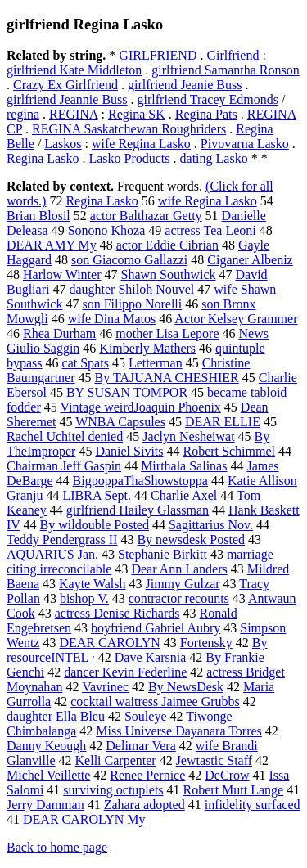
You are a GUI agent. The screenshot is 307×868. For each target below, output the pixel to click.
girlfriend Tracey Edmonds (208, 99)
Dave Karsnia (151, 657)
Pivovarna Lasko (245, 144)
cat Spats (86, 363)
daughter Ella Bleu (56, 716)
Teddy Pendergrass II (62, 540)
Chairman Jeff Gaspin (64, 466)
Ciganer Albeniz (250, 260)
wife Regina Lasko (141, 144)
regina (23, 114)
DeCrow (227, 775)
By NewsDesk (186, 687)
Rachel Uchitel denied (65, 436)
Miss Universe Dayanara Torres (179, 731)
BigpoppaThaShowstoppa (140, 481)
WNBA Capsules (120, 422)
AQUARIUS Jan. (52, 554)
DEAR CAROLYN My (84, 819)
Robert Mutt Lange (234, 790)
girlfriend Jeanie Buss (185, 85)
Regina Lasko (43, 158)
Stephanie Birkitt (163, 554)
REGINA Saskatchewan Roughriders (129, 129)
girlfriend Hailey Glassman (138, 510)
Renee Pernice (147, 775)
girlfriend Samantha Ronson (225, 70)
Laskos (63, 144)
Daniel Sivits (129, 451)
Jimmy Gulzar (183, 584)
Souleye (146, 716)
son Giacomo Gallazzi (129, 260)
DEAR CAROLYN (109, 643)
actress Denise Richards (117, 613)
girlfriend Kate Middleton (74, 70)
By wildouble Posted (95, 525)
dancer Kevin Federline (125, 672)
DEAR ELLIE (223, 422)
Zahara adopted (144, 805)
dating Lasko (214, 158)
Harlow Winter (62, 274)
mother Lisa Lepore (167, 333)
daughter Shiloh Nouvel (131, 289)
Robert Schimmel (229, 451)
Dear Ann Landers (179, 569)
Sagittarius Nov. (211, 525)
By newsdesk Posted (191, 540)
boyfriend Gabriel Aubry (156, 628)
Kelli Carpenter (116, 760)
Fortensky (206, 643)
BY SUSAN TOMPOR (127, 392)
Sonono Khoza (107, 230)
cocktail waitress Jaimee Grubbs (155, 702)
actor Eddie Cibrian (167, 245)
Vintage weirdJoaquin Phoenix (140, 407)
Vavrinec (105, 687)
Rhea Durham (59, 333)
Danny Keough (46, 746)
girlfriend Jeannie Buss (67, 99)
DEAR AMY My (52, 245)
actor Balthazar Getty (146, 216)
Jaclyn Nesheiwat (188, 436)
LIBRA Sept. (97, 495)
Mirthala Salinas (184, 466)
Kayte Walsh (93, 584)
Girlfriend (233, 55)
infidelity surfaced (253, 805)
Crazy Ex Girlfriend (65, 85)
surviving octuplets (113, 790)
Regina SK (137, 114)
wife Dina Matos (112, 319)
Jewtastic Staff (214, 760)
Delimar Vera (140, 746)
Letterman (156, 363)
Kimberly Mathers (147, 348)
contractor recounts (179, 598)
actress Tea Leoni (210, 230)
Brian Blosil (38, 216)
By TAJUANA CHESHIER (167, 378)
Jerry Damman (45, 805)
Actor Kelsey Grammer (236, 319)
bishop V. (84, 598)
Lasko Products (129, 158)
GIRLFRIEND (158, 55)
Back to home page (57, 847)
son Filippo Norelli (132, 304)
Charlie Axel (184, 495)
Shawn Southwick (168, 274)
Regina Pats (206, 114)
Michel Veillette (48, 775)
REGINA (74, 114)
